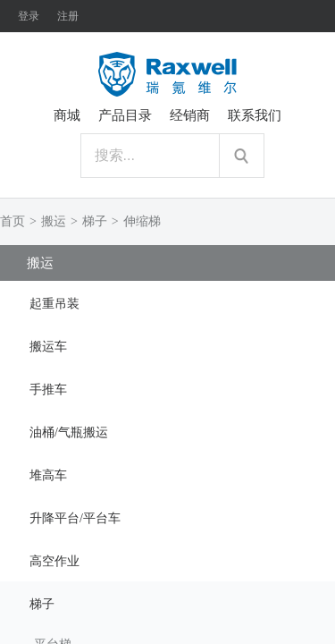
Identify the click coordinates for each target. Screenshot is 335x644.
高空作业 (54, 561)
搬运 (54, 221)
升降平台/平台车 (75, 518)
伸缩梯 (142, 221)
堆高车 (48, 475)
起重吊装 (54, 304)
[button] (167, 302)
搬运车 (48, 347)
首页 (13, 221)
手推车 (48, 390)
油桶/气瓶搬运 (69, 432)
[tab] (167, 302)
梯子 (95, 221)
